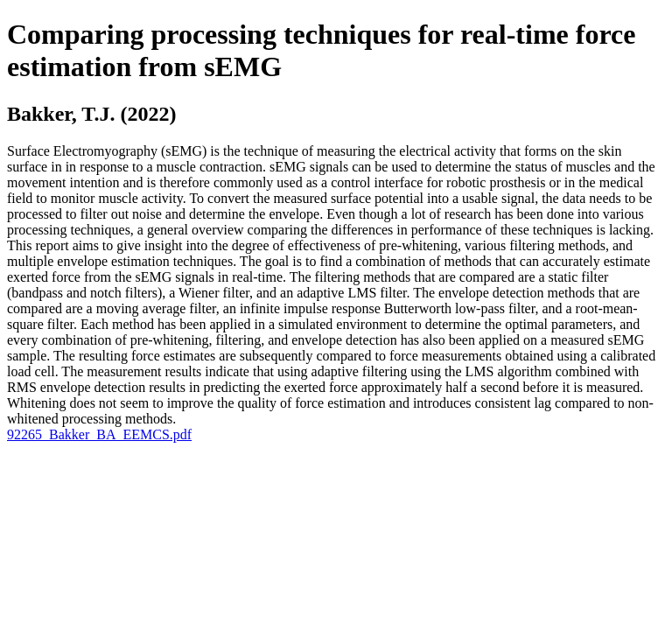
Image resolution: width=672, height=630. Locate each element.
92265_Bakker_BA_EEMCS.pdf (99, 434)
